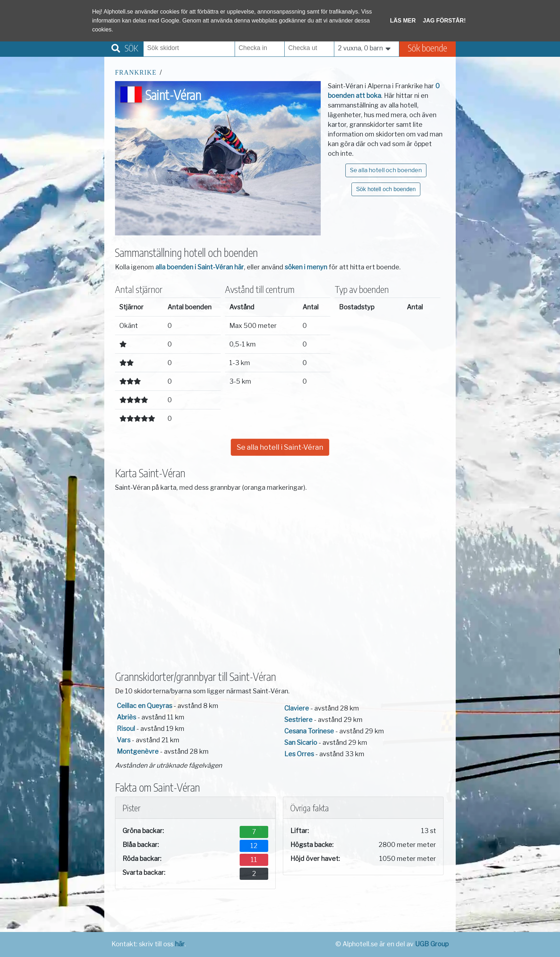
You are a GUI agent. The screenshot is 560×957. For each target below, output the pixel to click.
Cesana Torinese (309, 731)
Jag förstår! (444, 21)
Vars (124, 740)
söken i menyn (306, 267)
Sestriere (298, 720)
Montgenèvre (138, 751)
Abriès (126, 717)
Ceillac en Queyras (144, 706)
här (180, 944)
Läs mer (403, 21)
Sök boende (427, 48)
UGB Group (432, 944)
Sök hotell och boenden (386, 189)
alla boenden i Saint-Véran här (200, 267)
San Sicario (301, 742)
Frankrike (136, 73)
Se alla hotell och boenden (386, 170)
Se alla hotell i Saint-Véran (280, 447)
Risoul (126, 729)
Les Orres (299, 754)
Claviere (297, 708)
